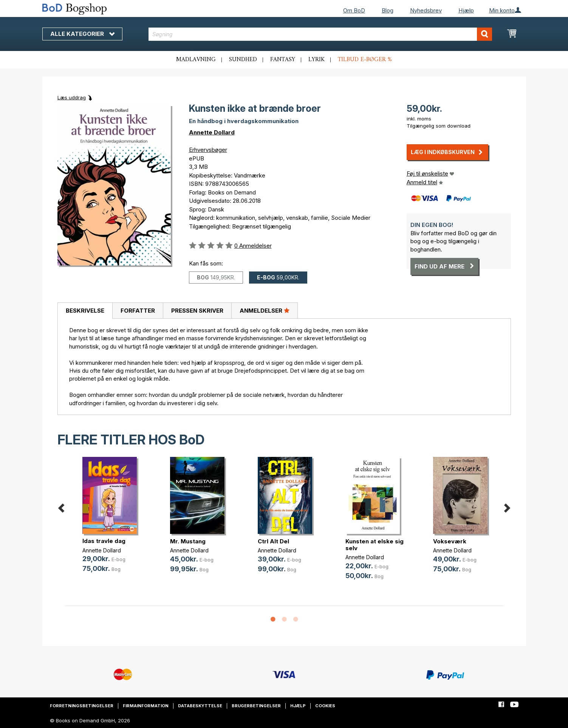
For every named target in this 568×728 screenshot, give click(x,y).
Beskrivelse (85, 311)
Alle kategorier (82, 34)
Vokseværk (450, 541)
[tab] (85, 311)
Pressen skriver (197, 311)
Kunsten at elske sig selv (375, 545)
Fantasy (283, 60)
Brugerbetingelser (256, 706)
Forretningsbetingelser (82, 706)
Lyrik (317, 60)
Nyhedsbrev (426, 10)
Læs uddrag (72, 97)
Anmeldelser (265, 310)
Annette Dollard (212, 132)
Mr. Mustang (188, 541)
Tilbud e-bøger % (365, 60)
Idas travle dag (104, 541)
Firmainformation (146, 706)
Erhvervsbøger (208, 150)
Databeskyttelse (200, 706)
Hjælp (466, 10)
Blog (388, 10)
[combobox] (320, 34)
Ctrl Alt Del (273, 541)
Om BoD (354, 10)
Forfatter (138, 311)
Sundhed (243, 60)
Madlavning (196, 60)
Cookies (325, 706)
